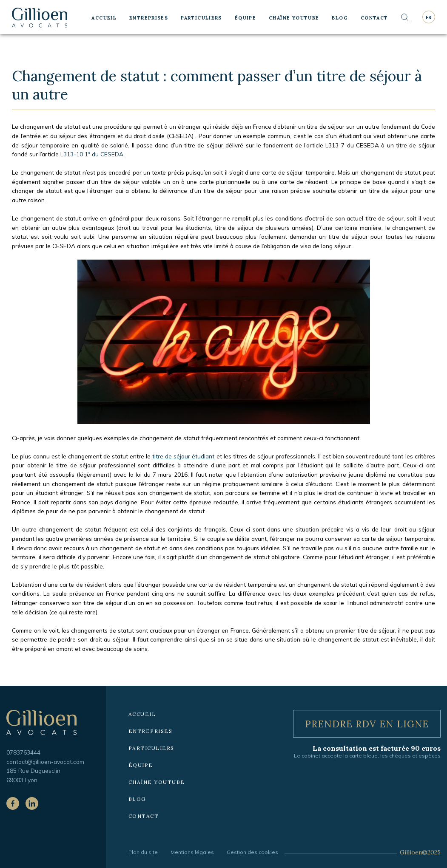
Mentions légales (192, 852)
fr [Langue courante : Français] (428, 17)
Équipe (245, 18)
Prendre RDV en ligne (367, 724)
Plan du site (143, 852)
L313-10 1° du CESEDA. (93, 154)
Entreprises (149, 18)
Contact (374, 18)
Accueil (104, 18)
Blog (340, 18)
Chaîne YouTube (294, 18)
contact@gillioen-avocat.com (45, 762)
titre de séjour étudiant (183, 456)
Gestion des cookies (252, 852)
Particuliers (201, 18)
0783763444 (23, 752)
